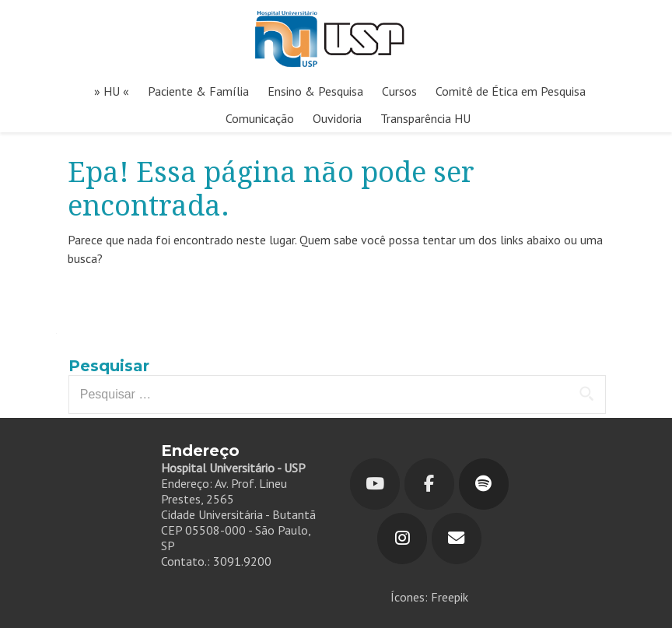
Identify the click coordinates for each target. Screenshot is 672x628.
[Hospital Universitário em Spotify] (484, 484)
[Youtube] (375, 484)
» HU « (112, 91)
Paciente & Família (198, 91)
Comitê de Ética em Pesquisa (511, 91)
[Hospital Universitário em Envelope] (457, 539)
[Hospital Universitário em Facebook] (429, 484)
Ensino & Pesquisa (315, 91)
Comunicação (260, 118)
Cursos (399, 91)
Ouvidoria (337, 118)
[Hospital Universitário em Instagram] (402, 539)
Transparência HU (425, 118)
